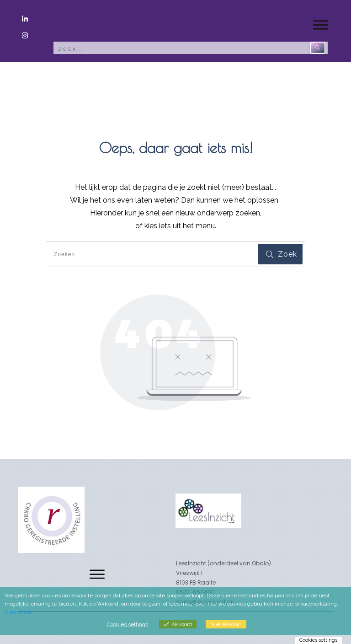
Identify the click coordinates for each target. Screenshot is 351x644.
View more (18, 612)
